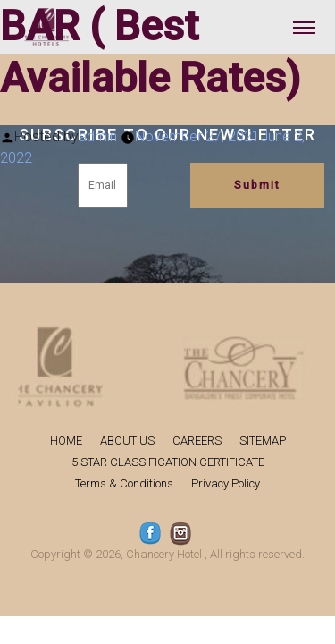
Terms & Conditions (124, 483)
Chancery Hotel (164, 554)
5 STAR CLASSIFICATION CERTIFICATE (168, 462)
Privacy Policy (226, 483)
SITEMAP (263, 441)
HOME (66, 441)
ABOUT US (127, 441)
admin (98, 136)
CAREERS (197, 441)
